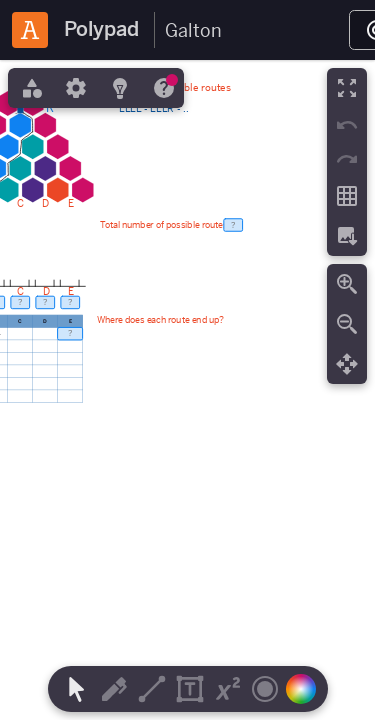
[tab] (30, 88)
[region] (187, 390)
